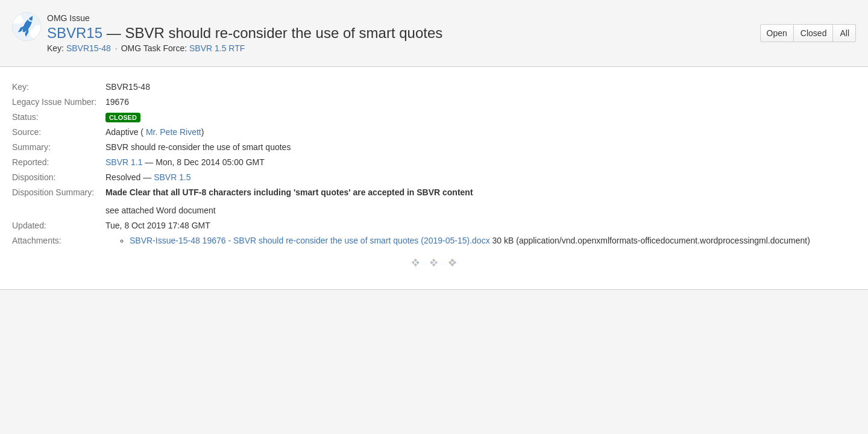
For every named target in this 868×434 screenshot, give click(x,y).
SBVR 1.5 (172, 177)
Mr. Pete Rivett (174, 132)
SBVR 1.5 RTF (217, 48)
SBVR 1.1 (124, 162)
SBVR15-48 (89, 48)
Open (777, 33)
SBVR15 (75, 33)
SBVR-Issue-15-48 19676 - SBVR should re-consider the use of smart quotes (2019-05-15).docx (310, 241)
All (844, 33)
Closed (814, 33)
